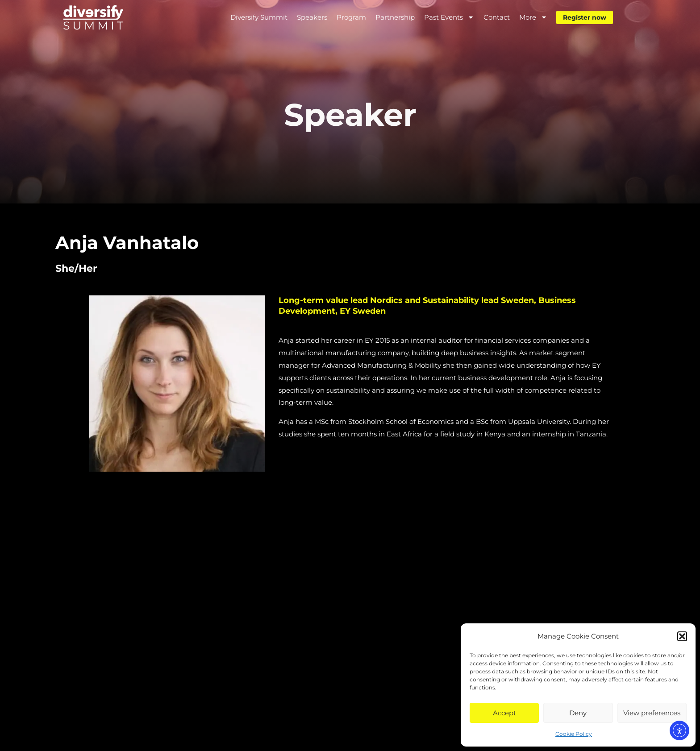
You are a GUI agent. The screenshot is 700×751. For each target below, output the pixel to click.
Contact (497, 17)
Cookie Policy (574, 734)
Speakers (312, 17)
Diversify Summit (259, 17)
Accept (504, 713)
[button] (682, 636)
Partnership (395, 17)
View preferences (652, 713)
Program (351, 17)
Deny (578, 713)
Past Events (449, 17)
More (533, 17)
